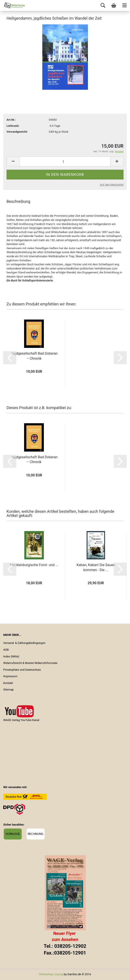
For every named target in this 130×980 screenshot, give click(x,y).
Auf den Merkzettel (112, 185)
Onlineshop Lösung (51, 974)
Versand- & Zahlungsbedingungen (24, 643)
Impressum (10, 676)
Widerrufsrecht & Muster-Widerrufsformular (30, 663)
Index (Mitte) (11, 656)
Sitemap (8, 690)
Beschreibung (18, 201)
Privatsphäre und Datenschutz (22, 670)
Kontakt (8, 683)
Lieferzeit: (13, 126)
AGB (6, 650)
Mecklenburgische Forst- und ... (34, 565)
